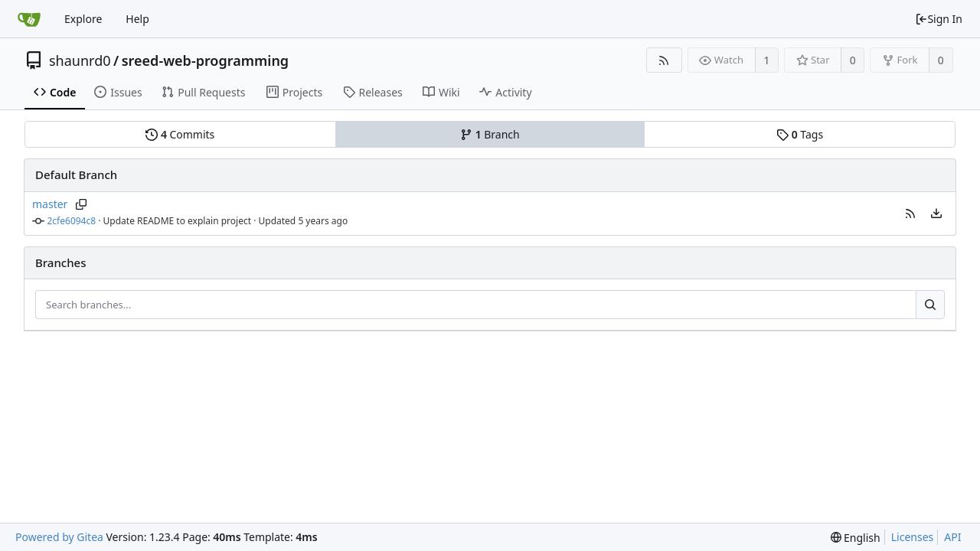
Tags (800, 134)
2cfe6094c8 (72, 221)
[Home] (29, 19)
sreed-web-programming (205, 60)
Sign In (939, 19)
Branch (490, 134)
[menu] (936, 214)
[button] (910, 214)
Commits (180, 134)
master (50, 204)
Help (137, 19)
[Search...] (930, 305)
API (952, 537)
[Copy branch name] (81, 204)
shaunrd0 (80, 60)
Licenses (913, 537)
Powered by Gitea (59, 537)
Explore (83, 19)
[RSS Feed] (664, 60)
